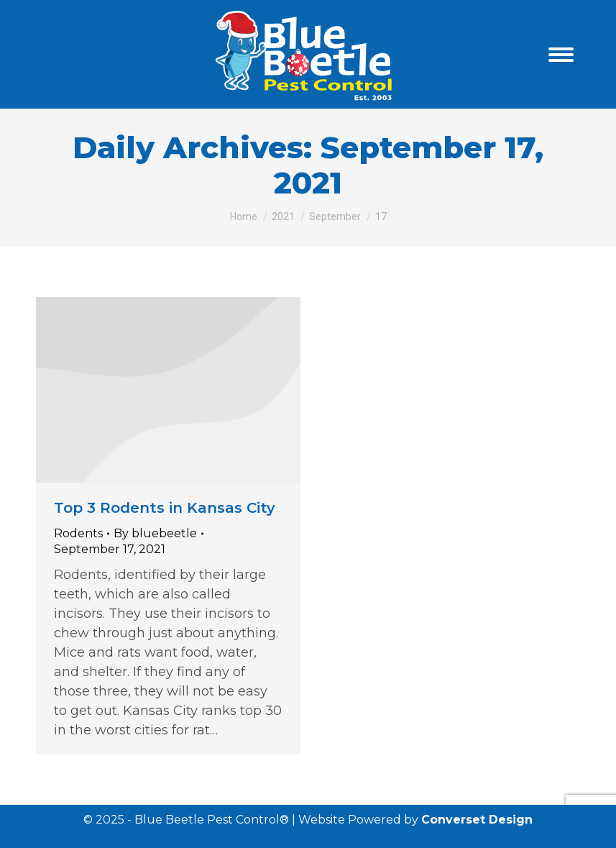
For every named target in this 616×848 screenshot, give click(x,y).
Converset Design (477, 820)
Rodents (78, 533)
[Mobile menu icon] (561, 55)
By (155, 533)
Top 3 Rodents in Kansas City (165, 508)
